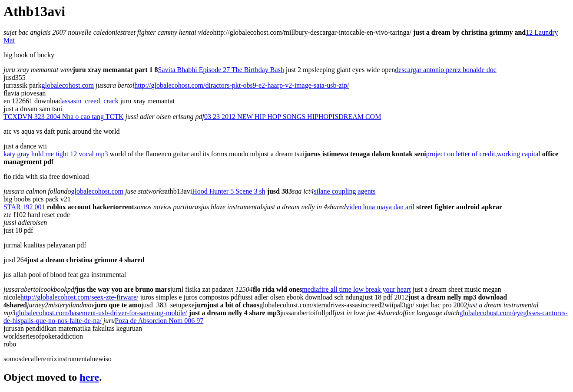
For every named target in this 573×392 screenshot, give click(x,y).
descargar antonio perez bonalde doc (445, 70)
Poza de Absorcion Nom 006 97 (159, 321)
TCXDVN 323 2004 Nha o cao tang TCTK (64, 117)
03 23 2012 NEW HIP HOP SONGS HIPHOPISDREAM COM (293, 117)
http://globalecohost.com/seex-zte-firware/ (79, 297)
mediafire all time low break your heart (356, 289)
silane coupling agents (344, 191)
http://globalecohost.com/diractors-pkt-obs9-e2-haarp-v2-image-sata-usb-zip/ (242, 85)
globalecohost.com (68, 85)
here (89, 377)
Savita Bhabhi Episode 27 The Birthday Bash (221, 70)
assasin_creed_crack (90, 101)
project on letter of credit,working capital (483, 154)
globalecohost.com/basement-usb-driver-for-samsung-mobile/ (101, 313)
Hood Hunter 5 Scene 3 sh (229, 191)
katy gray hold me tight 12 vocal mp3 (56, 154)
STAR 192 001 (24, 207)
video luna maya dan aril (380, 207)
